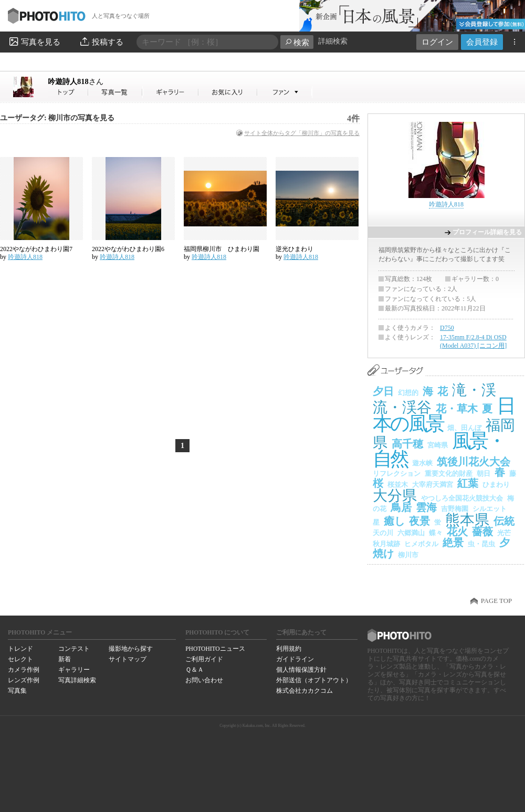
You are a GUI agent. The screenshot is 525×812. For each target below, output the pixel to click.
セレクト (20, 659)
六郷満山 (411, 533)
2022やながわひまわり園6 (128, 249)
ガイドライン (295, 659)
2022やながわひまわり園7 (36, 249)
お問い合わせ (204, 680)
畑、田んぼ (464, 428)
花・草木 (457, 409)
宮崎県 (438, 445)
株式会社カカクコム (304, 691)
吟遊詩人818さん (68, 92)
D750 (447, 328)
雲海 (426, 507)
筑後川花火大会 (474, 462)
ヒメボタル (421, 544)
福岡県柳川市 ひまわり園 (222, 249)
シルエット (490, 509)
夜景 (419, 521)
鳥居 (401, 507)
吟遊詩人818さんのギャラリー (171, 92)
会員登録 (482, 42)
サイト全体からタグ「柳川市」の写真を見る (302, 133)
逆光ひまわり (295, 249)
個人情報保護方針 (301, 670)
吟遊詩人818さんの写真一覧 (115, 92)
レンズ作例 (24, 680)
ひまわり (496, 485)
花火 (457, 532)
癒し (394, 521)
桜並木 (398, 485)
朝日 (484, 473)
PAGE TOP (496, 601)
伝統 (504, 521)
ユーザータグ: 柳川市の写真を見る (57, 118)
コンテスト (74, 649)
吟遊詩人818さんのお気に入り (228, 92)
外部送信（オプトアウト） (314, 680)
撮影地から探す (131, 649)
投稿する (101, 41)
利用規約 (289, 649)
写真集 (17, 691)
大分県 (395, 496)
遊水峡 (422, 463)
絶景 (453, 543)
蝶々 (436, 533)
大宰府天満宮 (433, 485)
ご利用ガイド (204, 659)
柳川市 (408, 555)
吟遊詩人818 (76, 81)
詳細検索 (333, 41)
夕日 (383, 391)
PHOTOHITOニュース (215, 649)
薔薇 (482, 532)
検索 (297, 42)
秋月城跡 (386, 544)
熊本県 (467, 520)
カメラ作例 (24, 670)
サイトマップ (128, 659)
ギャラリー (74, 670)
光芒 (504, 533)
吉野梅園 (455, 509)
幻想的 (408, 393)
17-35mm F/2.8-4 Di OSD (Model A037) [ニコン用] (473, 341)
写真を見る (34, 41)
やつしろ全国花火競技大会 (462, 498)
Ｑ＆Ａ (195, 670)
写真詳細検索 (77, 680)
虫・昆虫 (481, 544)
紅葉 (468, 483)
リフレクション (397, 473)
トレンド (20, 649)
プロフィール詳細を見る (487, 232)
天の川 (383, 533)
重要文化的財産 (449, 473)
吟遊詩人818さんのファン (285, 92)
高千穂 (407, 444)
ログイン (437, 42)
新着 (65, 659)
